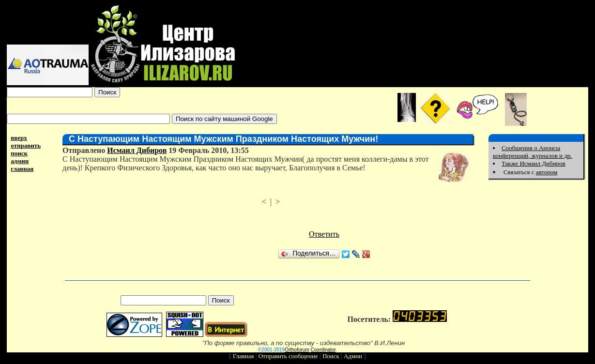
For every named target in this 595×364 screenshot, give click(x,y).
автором (547, 172)
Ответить (324, 234)
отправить (26, 145)
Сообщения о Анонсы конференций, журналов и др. (533, 152)
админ (20, 161)
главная (22, 169)
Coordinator (323, 350)
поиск (19, 153)
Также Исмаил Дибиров (534, 163)
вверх (19, 138)
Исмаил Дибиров (137, 150)
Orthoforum (297, 350)
